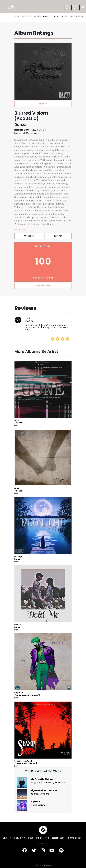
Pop (16, 425)
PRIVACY (20, 838)
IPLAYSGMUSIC (78, 16)
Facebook (29, 236)
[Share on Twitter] (68, 339)
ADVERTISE (75, 838)
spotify (43, 104)
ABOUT (7, 838)
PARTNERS (43, 838)
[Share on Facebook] (63, 339)
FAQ (31, 838)
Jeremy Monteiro (55, 783)
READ (18, 16)
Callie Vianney (39, 805)
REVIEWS (56, 16)
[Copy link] (53, 339)
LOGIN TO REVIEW (43, 286)
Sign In (68, 7)
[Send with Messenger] (58, 339)
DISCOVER (27, 16)
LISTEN (46, 16)
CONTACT (58, 838)
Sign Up (75, 7)
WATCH (38, 16)
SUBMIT (65, 16)
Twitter (58, 236)
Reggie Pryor (38, 783)
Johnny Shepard (40, 794)
